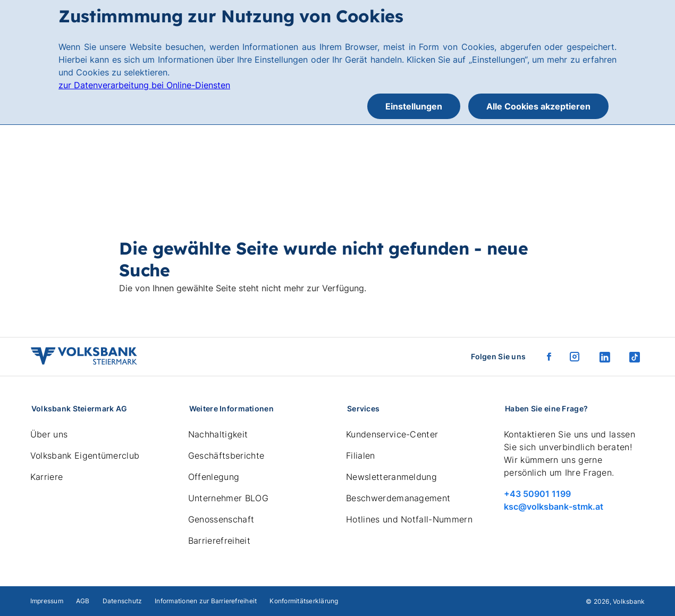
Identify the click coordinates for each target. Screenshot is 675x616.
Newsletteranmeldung (391, 477)
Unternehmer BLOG (228, 498)
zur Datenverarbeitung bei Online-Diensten (144, 85)
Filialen (361, 455)
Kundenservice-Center (392, 434)
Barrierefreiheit (219, 541)
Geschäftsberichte (226, 455)
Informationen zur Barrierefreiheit (206, 601)
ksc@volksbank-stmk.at (554, 507)
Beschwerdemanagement (398, 498)
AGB (83, 601)
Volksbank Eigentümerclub (85, 455)
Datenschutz (123, 601)
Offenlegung (214, 477)
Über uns (49, 434)
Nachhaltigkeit (218, 434)
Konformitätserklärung (304, 601)
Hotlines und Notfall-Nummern (409, 519)
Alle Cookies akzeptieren (538, 106)
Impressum (47, 601)
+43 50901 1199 (537, 494)
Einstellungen (414, 106)
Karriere (47, 477)
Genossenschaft (221, 519)
